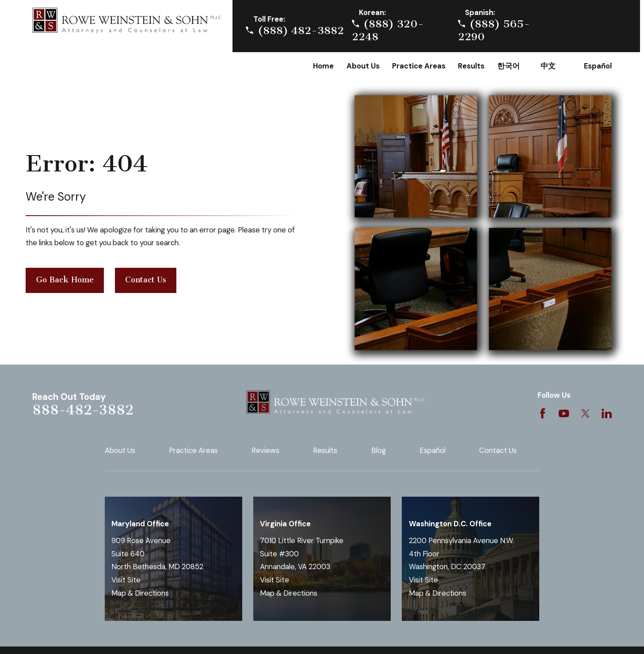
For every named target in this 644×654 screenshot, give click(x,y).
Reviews (265, 451)
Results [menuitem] (471, 66)
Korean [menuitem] (513, 66)
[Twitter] (585, 413)
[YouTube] (564, 413)
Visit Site (126, 580)
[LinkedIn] (607, 413)
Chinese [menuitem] (556, 66)
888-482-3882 (83, 410)
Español (433, 451)
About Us (120, 451)
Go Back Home (65, 280)
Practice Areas (193, 451)
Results (325, 451)
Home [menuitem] (323, 66)
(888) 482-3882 (301, 30)
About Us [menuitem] (363, 66)
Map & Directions (140, 593)
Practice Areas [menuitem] (419, 66)
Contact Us (146, 280)
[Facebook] (543, 413)
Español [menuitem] (598, 66)
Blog (379, 451)
